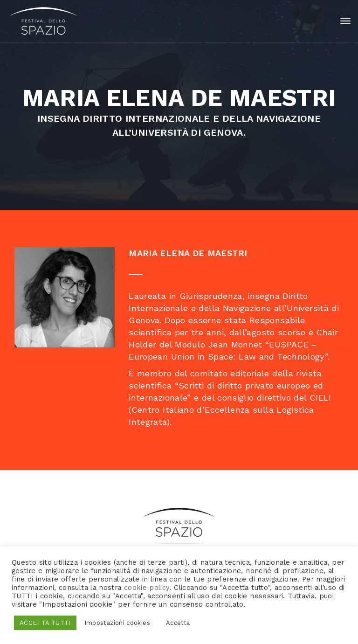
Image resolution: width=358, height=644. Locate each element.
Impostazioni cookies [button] (117, 623)
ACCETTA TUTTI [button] (45, 623)
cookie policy (147, 588)
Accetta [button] (178, 623)
